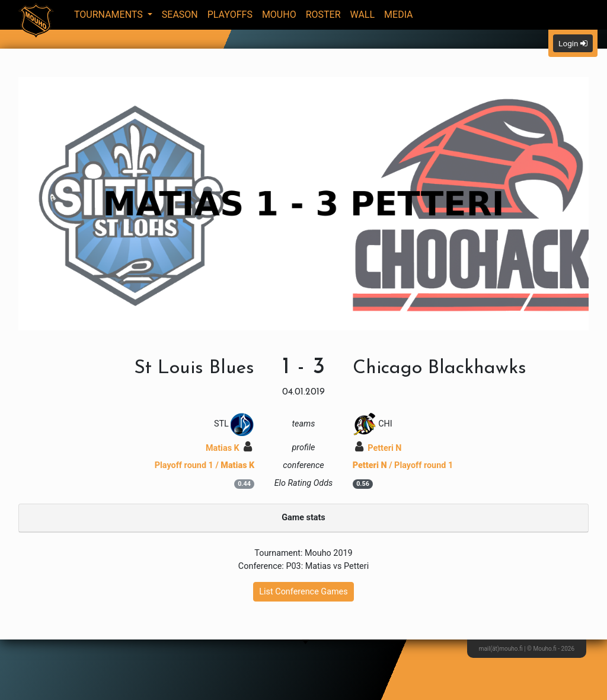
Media (399, 15)
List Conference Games (303, 592)
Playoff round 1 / (205, 465)
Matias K (229, 448)
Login (573, 43)
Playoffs (230, 15)
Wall (363, 15)
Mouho (279, 15)
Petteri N (378, 448)
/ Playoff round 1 (403, 465)
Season (180, 15)
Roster (323, 15)
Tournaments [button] (110, 15)
